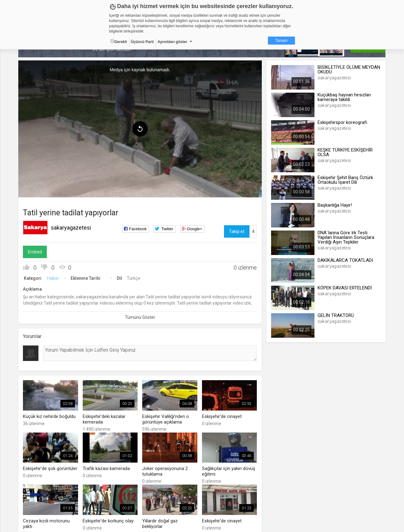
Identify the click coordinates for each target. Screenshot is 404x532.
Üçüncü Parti (142, 42)
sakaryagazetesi (71, 228)
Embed (35, 252)
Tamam (281, 41)
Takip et (237, 231)
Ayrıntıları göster (172, 42)
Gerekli (119, 42)
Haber (53, 278)
